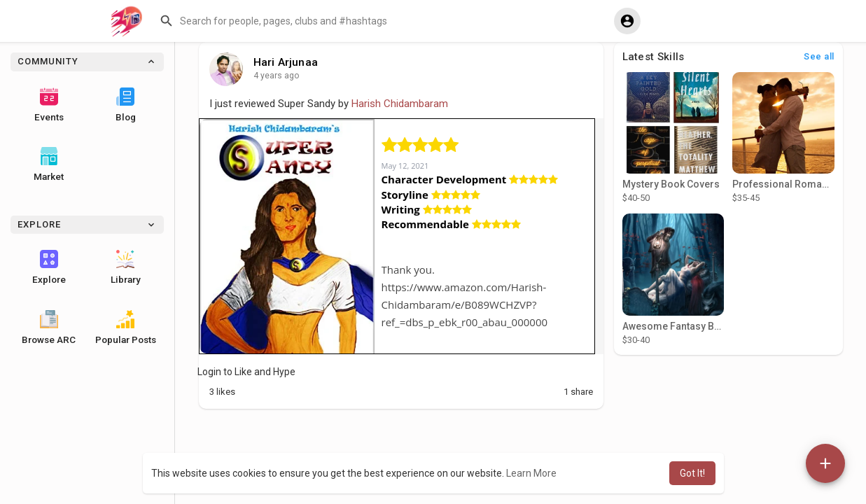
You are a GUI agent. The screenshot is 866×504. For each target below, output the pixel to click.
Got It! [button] (692, 473)
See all (819, 56)
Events (49, 105)
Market (49, 164)
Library (126, 267)
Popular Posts (126, 328)
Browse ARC (49, 328)
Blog (126, 105)
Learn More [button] (531, 473)
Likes (222, 392)
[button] (382, 21)
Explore (49, 267)
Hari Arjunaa (286, 62)
